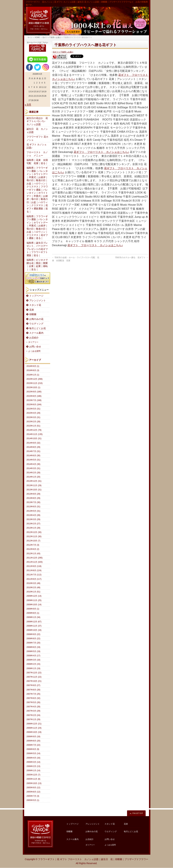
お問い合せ (35, 347)
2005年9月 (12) (33, 788)
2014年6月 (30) (33, 456)
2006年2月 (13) (33, 766)
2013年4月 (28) (33, 515)
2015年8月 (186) (34, 396)
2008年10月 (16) (34, 630)
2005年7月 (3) (33, 796)
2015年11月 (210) (35, 383)
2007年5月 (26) (33, 702)
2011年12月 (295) (35, 558)
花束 (32, 310)
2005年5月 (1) (33, 800)
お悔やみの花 (36, 319)
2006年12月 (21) (34, 724)
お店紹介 (34, 338)
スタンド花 (35, 305)
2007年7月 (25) (33, 694)
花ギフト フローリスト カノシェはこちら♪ (101, 152)
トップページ (36, 296)
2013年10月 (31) (34, 490)
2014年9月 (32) (33, 443)
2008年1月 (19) (33, 668)
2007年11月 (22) (34, 677)
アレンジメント (38, 301)
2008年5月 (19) (33, 651)
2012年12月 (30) (34, 532)
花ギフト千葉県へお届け (63, 52)
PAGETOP (138, 813)
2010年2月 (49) (33, 588)
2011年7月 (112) (34, 575)
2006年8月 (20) (33, 741)
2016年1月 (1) (33, 375)
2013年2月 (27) (33, 524)
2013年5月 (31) (33, 511)
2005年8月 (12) (33, 792)
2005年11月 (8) (33, 779)
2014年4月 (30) (33, 464)
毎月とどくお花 (38, 328)
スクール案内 (36, 333)
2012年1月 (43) (33, 554)
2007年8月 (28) (33, 690)
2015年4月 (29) (33, 413)
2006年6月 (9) (33, 749)
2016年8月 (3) (33, 370)
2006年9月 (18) (33, 737)
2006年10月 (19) (34, 732)
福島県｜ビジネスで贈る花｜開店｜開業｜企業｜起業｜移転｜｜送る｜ (37, 265)
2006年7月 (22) (33, 745)
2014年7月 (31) (33, 451)
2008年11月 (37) (34, 626)
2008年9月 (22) (33, 634)
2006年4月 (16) (33, 758)
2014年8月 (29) (33, 447)
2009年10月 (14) (34, 605)
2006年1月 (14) (33, 771)
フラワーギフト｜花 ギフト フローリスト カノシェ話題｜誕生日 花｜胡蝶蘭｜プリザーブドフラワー (93, 859)
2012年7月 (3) (33, 545)
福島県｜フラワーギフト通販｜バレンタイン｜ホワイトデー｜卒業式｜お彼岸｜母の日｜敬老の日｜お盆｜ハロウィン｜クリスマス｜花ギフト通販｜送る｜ (37, 227)
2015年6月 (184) (34, 405)
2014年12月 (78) (34, 430)
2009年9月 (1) (33, 609)
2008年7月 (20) (33, 643)
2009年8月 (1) (33, 613)
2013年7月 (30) (33, 502)
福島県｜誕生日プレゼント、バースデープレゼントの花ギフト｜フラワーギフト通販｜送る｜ (37, 249)
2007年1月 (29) (33, 719)
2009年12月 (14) (34, 596)
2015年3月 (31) (33, 417)
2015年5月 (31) (33, 409)
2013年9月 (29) (33, 494)
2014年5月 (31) (33, 460)
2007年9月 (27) (33, 685)
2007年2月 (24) (33, 715)
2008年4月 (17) (33, 656)
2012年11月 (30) (34, 536)
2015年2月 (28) (33, 422)
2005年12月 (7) (33, 775)
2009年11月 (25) (34, 600)
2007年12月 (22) (34, 673)
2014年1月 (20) (33, 477)
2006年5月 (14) (33, 753)
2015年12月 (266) (35, 379)
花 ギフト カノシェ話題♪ (37, 146)
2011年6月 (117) (34, 579)
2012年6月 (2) (33, 549)
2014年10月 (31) (34, 438)
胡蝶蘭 (33, 314)
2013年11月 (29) (34, 485)
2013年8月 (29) (33, 498)
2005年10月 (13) (34, 783)
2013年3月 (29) (33, 519)
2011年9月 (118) (34, 566)
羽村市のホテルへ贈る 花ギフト (132, 258)
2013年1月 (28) (33, 528)
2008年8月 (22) (33, 639)
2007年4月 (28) (33, 707)
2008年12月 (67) (34, 622)
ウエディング (36, 324)
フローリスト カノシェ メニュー (37, 154)
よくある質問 (34, 351)
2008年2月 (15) (33, 664)
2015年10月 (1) (33, 387)
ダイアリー (33, 342)
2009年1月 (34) (33, 617)
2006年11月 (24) (34, 728)
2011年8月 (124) (34, 570)
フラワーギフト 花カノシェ (38, 138)
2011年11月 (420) (35, 562)
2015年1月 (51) (33, 426)
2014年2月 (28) (33, 473)
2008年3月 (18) (33, 660)
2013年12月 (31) (34, 481)
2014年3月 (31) (33, 468)
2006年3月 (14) (33, 762)
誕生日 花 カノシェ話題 (37, 131)
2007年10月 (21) (34, 681)
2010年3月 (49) (33, 583)
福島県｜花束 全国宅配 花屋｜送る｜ (37, 162)
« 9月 (28, 105)
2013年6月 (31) (33, 507)
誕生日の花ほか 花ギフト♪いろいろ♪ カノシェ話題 (37, 121)
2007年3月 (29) (33, 711)
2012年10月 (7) (33, 541)
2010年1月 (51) (33, 592)
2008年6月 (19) (33, 647)
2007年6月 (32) (33, 698)
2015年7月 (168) (34, 400)
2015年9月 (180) (34, 392)
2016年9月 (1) (33, 366)
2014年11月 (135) (35, 434)
